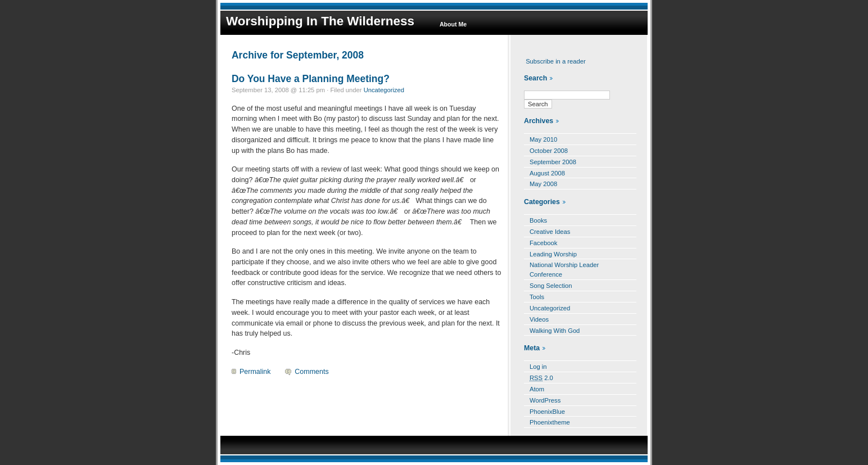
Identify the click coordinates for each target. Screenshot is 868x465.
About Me (453, 24)
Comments (311, 372)
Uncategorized (384, 90)
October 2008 (549, 151)
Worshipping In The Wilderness (320, 21)
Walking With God (555, 331)
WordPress (545, 400)
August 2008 (547, 173)
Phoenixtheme (550, 422)
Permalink (255, 372)
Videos (539, 319)
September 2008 (553, 162)
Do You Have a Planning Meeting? (311, 79)
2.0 (541, 378)
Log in (538, 367)
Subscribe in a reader (556, 61)
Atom (537, 389)
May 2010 (543, 139)
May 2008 (543, 184)
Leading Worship (553, 254)
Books (538, 220)
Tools (537, 297)
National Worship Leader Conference (564, 270)
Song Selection (551, 286)
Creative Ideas (550, 232)
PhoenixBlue (547, 412)
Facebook (543, 243)
